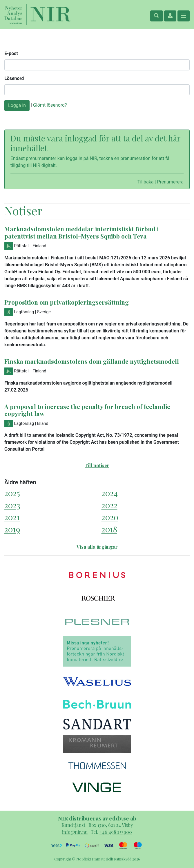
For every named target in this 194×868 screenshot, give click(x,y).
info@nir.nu (75, 832)
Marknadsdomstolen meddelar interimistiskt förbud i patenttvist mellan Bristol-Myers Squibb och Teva (81, 232)
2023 (12, 505)
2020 (110, 517)
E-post (11, 53)
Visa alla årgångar (97, 547)
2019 (12, 529)
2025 (12, 493)
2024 (110, 493)
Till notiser (97, 465)
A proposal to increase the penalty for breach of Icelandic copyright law (87, 410)
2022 (109, 505)
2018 (109, 529)
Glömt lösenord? (50, 105)
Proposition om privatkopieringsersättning (67, 302)
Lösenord (14, 78)
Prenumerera (170, 182)
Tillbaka (146, 182)
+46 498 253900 (116, 832)
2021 (12, 517)
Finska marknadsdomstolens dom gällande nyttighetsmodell (92, 361)
